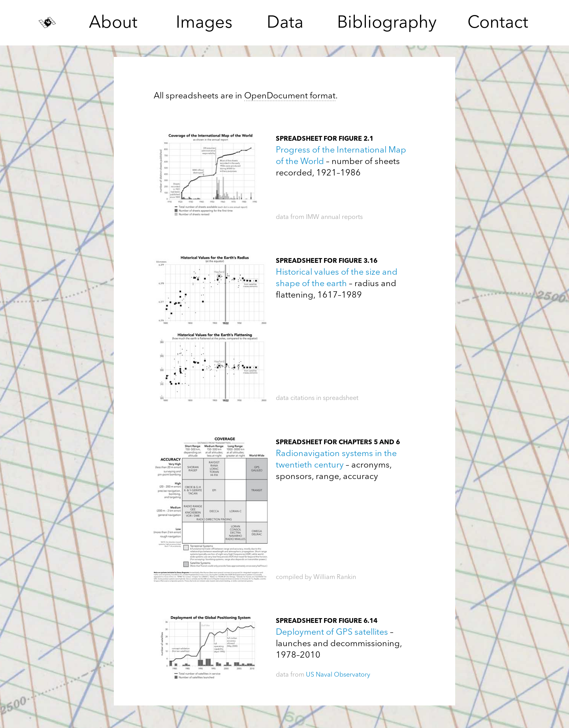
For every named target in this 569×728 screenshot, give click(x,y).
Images (204, 23)
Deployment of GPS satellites (332, 633)
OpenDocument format (290, 96)
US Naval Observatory (338, 675)
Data (285, 23)
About (113, 23)
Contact (498, 23)
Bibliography (387, 23)
